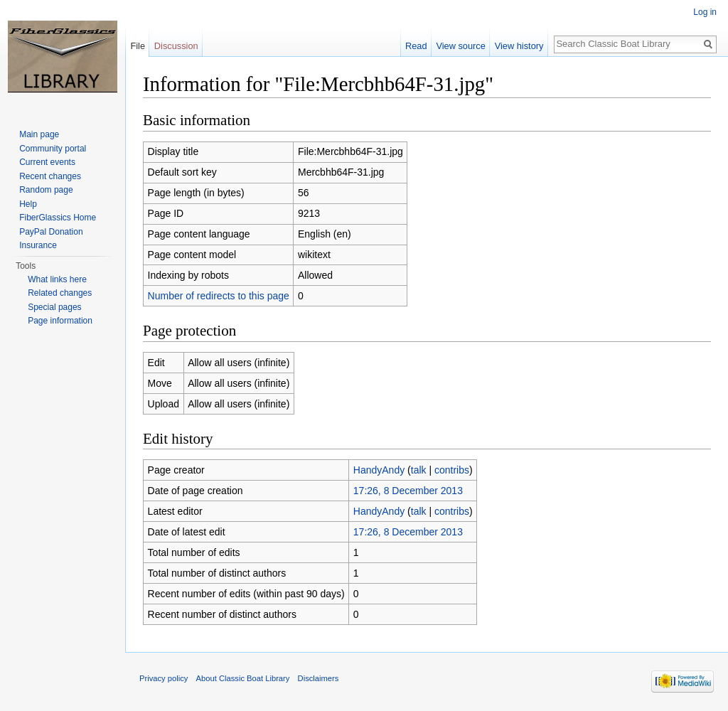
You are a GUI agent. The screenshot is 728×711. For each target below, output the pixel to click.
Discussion (176, 46)
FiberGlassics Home (58, 218)
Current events (47, 162)
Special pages (54, 307)
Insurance (38, 245)
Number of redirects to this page (219, 296)
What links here (57, 279)
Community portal (53, 149)
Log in (705, 12)
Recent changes (50, 176)
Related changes (60, 293)
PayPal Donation (51, 232)
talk (419, 470)
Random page (46, 190)
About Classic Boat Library (243, 678)
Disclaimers (318, 678)
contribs (452, 470)
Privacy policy (164, 678)
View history (519, 46)
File (138, 46)
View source (460, 46)
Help (28, 204)
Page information (60, 321)
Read (416, 46)
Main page (39, 134)
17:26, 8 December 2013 (408, 491)
